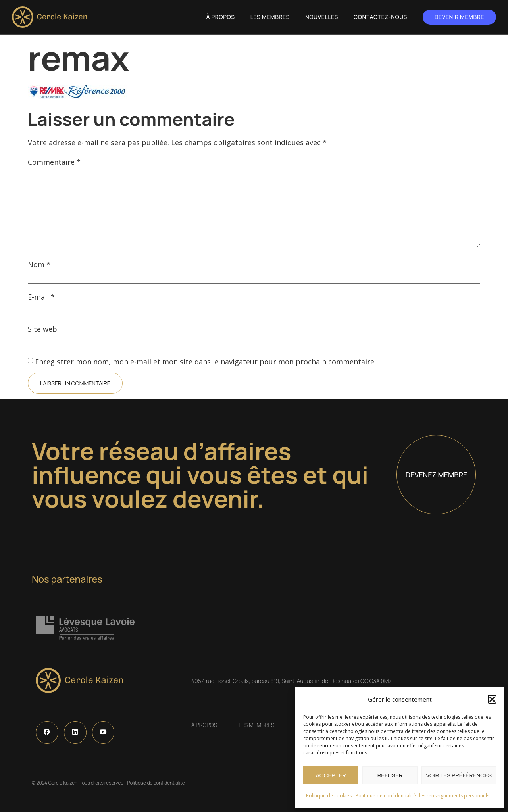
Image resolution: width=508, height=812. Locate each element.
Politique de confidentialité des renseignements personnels (422, 796)
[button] (492, 699)
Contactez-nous (380, 17)
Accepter (331, 775)
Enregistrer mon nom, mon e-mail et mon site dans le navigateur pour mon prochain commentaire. (205, 362)
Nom (39, 264)
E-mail (41, 297)
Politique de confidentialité (156, 783)
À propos (221, 17)
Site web (42, 329)
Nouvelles (322, 17)
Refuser (390, 775)
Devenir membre (459, 17)
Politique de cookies (329, 796)
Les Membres (270, 17)
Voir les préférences (459, 775)
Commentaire (54, 162)
